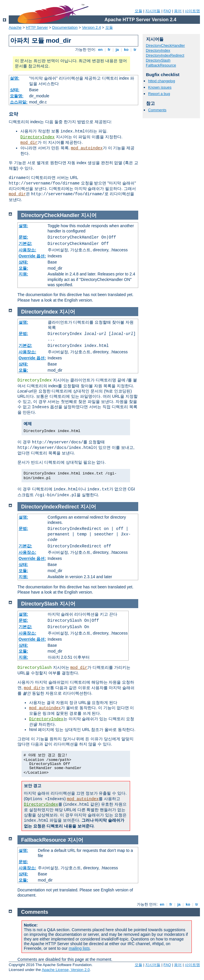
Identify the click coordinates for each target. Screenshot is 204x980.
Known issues (160, 87)
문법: (23, 237)
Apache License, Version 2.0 (66, 970)
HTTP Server (37, 27)
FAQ (167, 11)
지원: (23, 274)
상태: (15, 90)
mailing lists (79, 948)
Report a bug (159, 94)
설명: (15, 78)
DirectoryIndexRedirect (165, 55)
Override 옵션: (32, 256)
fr (109, 50)
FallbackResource (161, 65)
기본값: (25, 243)
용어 (178, 11)
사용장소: (28, 250)
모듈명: (17, 96)
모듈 (139, 11)
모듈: (23, 268)
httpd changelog (162, 81)
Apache (15, 27)
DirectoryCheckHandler (165, 45)
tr (135, 50)
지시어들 (153, 11)
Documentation (65, 27)
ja (117, 50)
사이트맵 (192, 11)
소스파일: (19, 102)
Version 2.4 (92, 27)
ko (126, 50)
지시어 (89, 215)
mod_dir (29, 143)
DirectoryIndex (38, 137)
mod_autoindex (87, 148)
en (100, 50)
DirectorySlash (158, 60)
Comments (157, 110)
